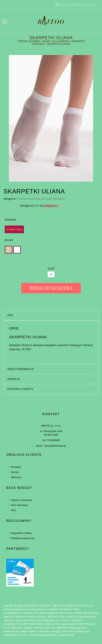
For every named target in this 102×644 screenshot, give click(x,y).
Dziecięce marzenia (28, 199)
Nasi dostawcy (19, 505)
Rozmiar (10, 220)
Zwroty (15, 472)
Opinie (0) (14, 379)
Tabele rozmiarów (22, 500)
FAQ (13, 510)
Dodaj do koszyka (51, 288)
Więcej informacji (20, 369)
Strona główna (29, 41)
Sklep (46, 41)
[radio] (14, 229)
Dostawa (16, 467)
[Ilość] (51, 274)
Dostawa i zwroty (20, 389)
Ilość (51, 268)
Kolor (9, 240)
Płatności (16, 477)
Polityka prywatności (23, 538)
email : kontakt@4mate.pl (51, 446)
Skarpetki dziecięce (53, 199)
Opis (10, 315)
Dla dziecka (61, 41)
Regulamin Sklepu (22, 533)
